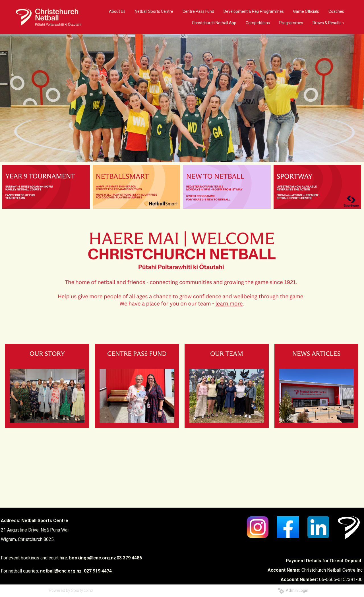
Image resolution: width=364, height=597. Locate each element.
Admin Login (293, 590)
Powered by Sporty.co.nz (71, 590)
